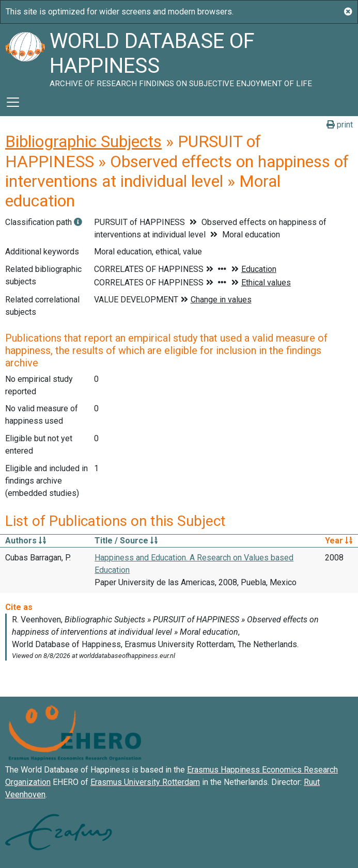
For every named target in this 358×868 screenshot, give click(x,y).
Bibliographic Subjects (83, 141)
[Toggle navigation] (13, 102)
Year (339, 541)
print (340, 125)
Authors (26, 541)
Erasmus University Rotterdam (145, 782)
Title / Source (126, 541)
